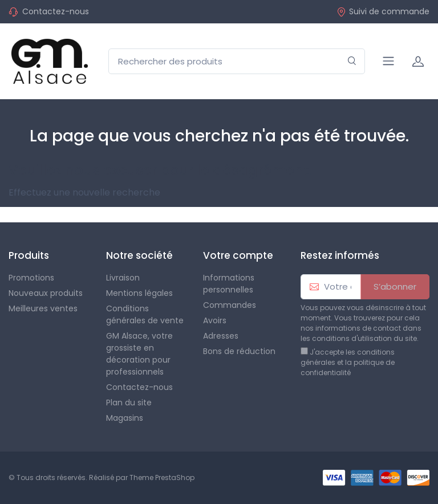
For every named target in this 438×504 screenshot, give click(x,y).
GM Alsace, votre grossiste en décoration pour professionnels (139, 354)
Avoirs (215, 320)
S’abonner (395, 286)
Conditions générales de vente (145, 314)
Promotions (31, 278)
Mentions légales (139, 293)
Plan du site (129, 403)
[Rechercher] (352, 61)
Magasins (125, 418)
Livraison (123, 278)
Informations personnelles (229, 284)
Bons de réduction (239, 351)
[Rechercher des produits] (237, 61)
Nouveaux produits (46, 293)
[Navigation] (388, 61)
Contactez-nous (56, 11)
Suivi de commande (383, 11)
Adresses (221, 336)
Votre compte (238, 255)
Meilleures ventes (43, 308)
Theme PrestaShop (162, 477)
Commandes (230, 305)
